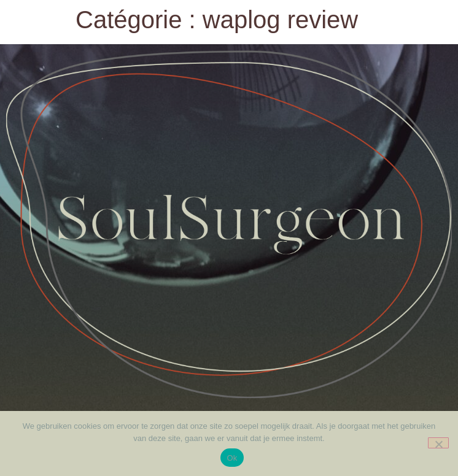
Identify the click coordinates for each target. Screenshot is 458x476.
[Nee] (438, 443)
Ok (232, 458)
